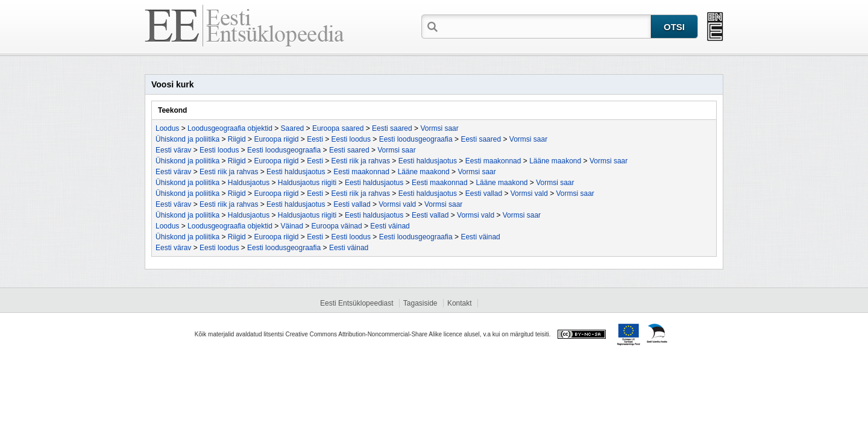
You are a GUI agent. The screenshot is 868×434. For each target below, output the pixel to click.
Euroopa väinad (337, 226)
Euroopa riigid (276, 139)
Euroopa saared (338, 128)
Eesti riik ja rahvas (361, 161)
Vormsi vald (529, 193)
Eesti (315, 139)
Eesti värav (173, 150)
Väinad (292, 226)
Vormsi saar (439, 128)
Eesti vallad (484, 193)
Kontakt (460, 303)
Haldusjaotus (249, 183)
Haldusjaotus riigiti (307, 183)
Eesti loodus (351, 139)
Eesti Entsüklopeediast (357, 303)
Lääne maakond (555, 161)
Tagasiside (420, 303)
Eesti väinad (390, 226)
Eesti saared (392, 128)
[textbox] (546, 26)
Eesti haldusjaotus (428, 161)
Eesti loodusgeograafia (416, 139)
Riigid (237, 139)
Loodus (167, 128)
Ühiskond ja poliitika (187, 139)
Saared (293, 128)
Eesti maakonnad (493, 161)
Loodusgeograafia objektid (230, 128)
